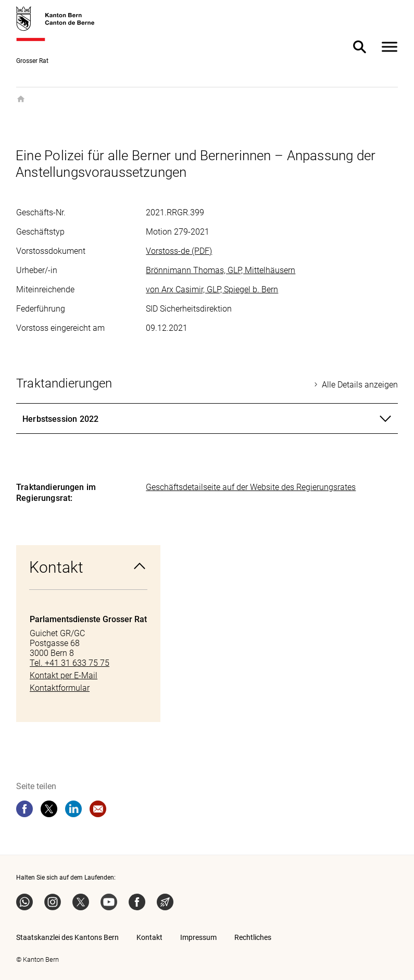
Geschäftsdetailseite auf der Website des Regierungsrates (251, 487)
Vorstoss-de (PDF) (179, 251)
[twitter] (49, 809)
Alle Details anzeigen (360, 385)
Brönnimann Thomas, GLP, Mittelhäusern (221, 270)
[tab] (207, 419)
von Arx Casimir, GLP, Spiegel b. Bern (212, 289)
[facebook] (24, 809)
